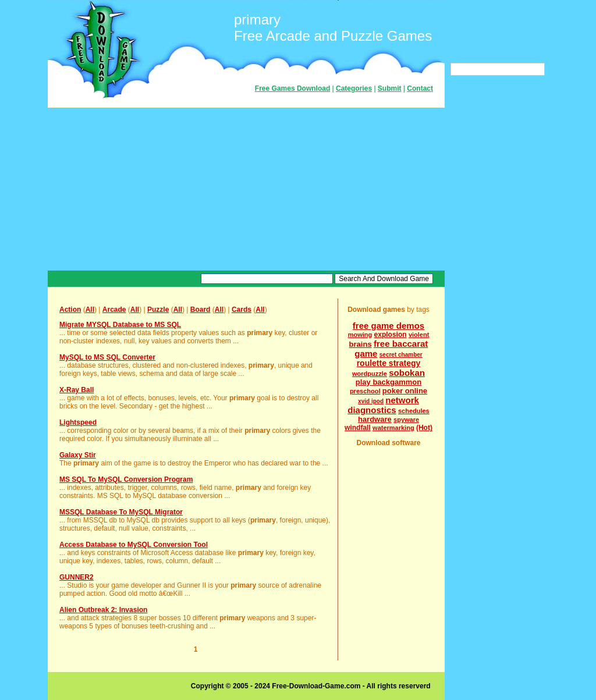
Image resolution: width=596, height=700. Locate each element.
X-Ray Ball (77, 390)
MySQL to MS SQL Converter (107, 357)
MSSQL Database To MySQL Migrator (121, 512)
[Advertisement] (246, 189)
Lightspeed (78, 422)
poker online (405, 391)
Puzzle (158, 310)
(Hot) (424, 428)
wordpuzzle (370, 374)
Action (70, 310)
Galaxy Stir (78, 455)
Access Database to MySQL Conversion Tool (134, 545)
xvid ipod (371, 401)
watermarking (393, 428)
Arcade (114, 310)
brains (361, 344)
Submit (390, 88)
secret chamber (401, 355)
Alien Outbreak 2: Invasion (103, 610)
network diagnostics (383, 405)
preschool (365, 391)
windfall (358, 428)
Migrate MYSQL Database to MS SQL (120, 325)
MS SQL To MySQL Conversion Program (126, 479)
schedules (414, 411)
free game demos (389, 326)
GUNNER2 (77, 577)
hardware (375, 419)
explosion (391, 335)
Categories (354, 88)
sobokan (407, 373)
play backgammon (389, 382)
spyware (406, 420)
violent (419, 335)
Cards (242, 310)
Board (201, 310)
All (90, 310)
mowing (360, 335)
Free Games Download (292, 88)
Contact (420, 88)
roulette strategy (389, 363)
